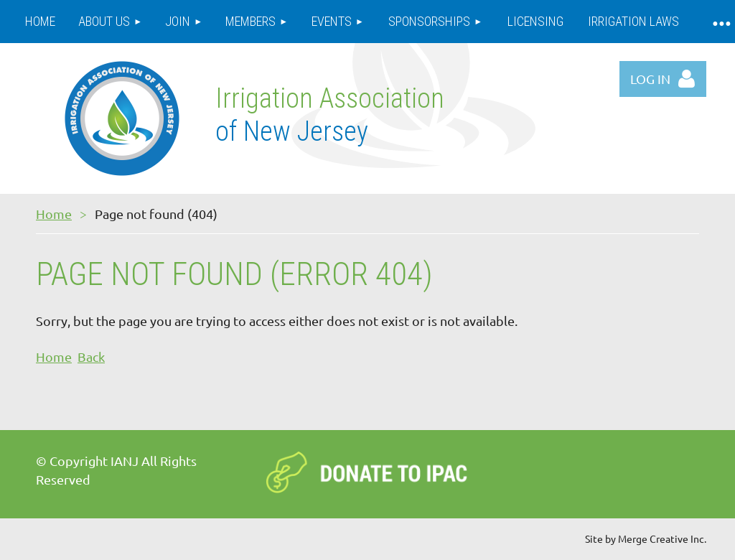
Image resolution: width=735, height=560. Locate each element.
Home (54, 214)
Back (91, 356)
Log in (650, 79)
